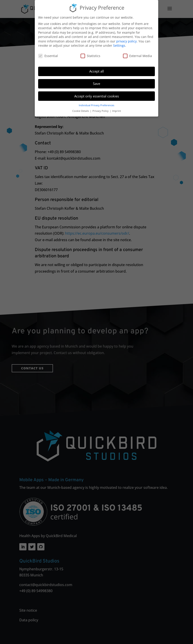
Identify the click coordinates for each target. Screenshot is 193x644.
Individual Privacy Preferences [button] (96, 105)
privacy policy (126, 41)
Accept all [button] (97, 71)
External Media (137, 55)
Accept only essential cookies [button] (97, 95)
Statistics (90, 55)
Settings (119, 45)
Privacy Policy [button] (101, 110)
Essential (48, 55)
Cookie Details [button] (81, 110)
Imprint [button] (117, 110)
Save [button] (96, 83)
